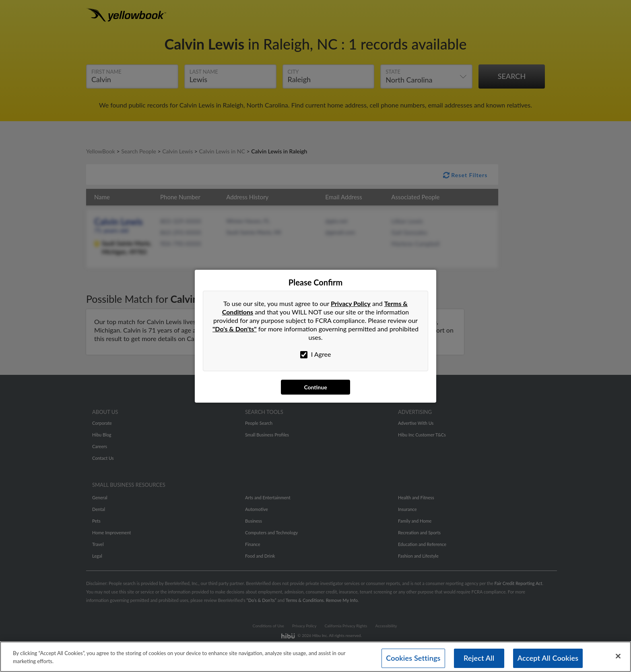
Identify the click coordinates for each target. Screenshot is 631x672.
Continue (315, 387)
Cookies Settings (413, 658)
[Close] (618, 656)
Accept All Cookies (548, 658)
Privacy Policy (351, 303)
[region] (315, 657)
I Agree (316, 354)
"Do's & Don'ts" (235, 329)
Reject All (479, 658)
